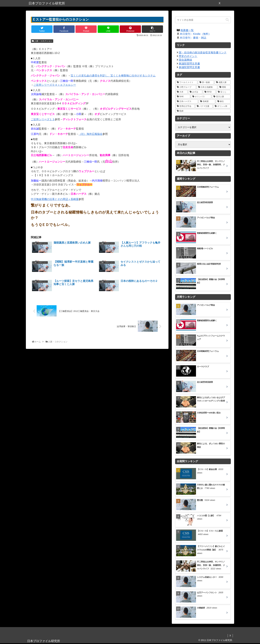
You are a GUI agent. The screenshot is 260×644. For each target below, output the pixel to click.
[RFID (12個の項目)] (209, 92)
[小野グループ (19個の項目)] (186, 87)
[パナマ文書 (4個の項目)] (204, 106)
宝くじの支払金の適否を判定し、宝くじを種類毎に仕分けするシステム (113, 76)
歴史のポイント (188, 56)
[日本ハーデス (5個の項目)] (187, 101)
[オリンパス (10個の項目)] (201, 97)
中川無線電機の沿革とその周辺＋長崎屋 (55, 199)
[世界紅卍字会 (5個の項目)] (185, 106)
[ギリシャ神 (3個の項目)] (222, 106)
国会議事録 (185, 60)
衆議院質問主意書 (189, 64)
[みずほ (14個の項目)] (195, 92)
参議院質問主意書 (189, 67)
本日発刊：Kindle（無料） (195, 34)
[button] (227, 20)
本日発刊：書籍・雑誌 (193, 38)
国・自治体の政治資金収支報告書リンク (203, 53)
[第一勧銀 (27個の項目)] (206, 82)
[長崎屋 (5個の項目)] (207, 101)
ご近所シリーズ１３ (43, 119)
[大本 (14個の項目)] (181, 92)
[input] (203, 20)
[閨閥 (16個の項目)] (224, 87)
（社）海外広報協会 (91, 134)
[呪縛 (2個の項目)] (203, 111)
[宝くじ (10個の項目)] (223, 92)
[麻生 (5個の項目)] (223, 101)
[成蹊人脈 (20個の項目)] (223, 82)
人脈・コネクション (42, 41)
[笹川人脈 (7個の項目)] (221, 97)
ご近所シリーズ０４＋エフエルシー (55, 85)
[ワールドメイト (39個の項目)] (186, 82)
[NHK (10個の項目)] (183, 97)
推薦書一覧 (187, 30)
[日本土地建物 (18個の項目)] (207, 87)
